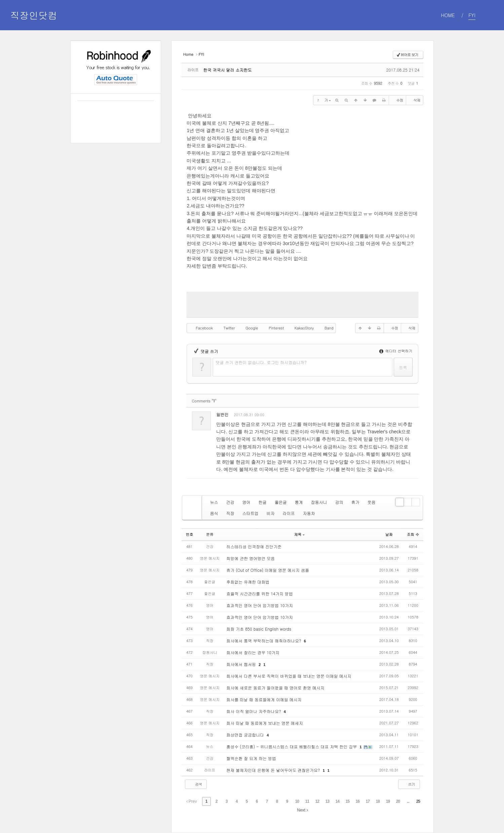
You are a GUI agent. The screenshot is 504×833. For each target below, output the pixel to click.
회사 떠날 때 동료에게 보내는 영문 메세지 (265, 723)
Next (303, 810)
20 (398, 801)
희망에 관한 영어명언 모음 (250, 558)
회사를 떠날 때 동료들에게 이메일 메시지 (264, 699)
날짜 (389, 534)
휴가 (355, 502)
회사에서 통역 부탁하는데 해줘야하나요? (264, 641)
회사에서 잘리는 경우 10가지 (253, 652)
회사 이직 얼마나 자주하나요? (254, 711)
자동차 (309, 513)
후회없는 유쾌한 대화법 (248, 582)
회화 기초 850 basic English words (259, 629)
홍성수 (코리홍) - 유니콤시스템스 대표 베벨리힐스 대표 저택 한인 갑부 (292, 746)
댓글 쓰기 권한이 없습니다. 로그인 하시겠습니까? (261, 362)
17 (368, 801)
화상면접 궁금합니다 (246, 735)
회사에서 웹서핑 (242, 664)
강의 (339, 502)
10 (297, 801)
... (408, 801)
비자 (270, 513)
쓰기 (408, 784)
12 (317, 801)
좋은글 (280, 502)
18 (378, 801)
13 (327, 801)
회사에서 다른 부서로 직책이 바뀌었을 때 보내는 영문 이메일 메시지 (289, 676)
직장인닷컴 (34, 15)
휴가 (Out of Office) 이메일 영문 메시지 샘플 (268, 570)
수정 (397, 100)
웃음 (371, 502)
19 (388, 801)
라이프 (288, 513)
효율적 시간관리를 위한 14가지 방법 (260, 593)
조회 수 (413, 534)
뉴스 (214, 502)
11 (307, 801)
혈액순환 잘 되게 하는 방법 (251, 758)
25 (418, 801)
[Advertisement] (303, 304)
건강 (230, 502)
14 (337, 801)
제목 (299, 534)
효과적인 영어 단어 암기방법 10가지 (260, 605)
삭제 (414, 100)
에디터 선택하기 (396, 351)
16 (358, 801)
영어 (246, 502)
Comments (204, 401)
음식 (214, 513)
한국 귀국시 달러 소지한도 (227, 70)
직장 (230, 513)
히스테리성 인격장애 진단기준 (254, 546)
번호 (189, 534)
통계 (299, 502)
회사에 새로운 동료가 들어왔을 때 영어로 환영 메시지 (275, 688)
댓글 (408, 416)
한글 (262, 502)
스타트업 (250, 513)
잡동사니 (319, 502)
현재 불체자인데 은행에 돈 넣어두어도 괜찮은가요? (274, 770)
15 (347, 801)
